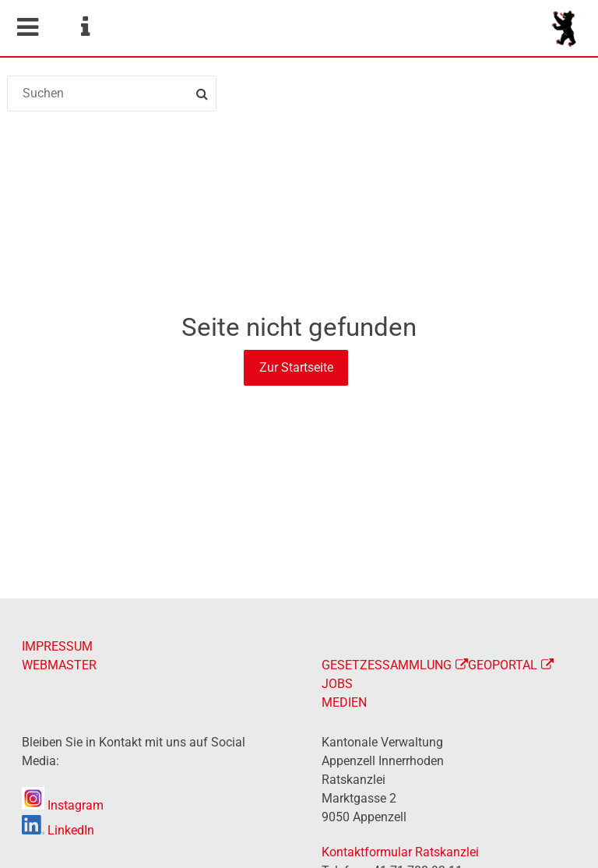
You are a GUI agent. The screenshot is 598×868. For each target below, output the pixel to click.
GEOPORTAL (503, 665)
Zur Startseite (296, 367)
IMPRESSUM (57, 646)
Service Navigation (85, 27)
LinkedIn (58, 830)
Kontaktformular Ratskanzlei (400, 852)
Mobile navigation (27, 27)
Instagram (63, 805)
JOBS (337, 684)
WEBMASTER (59, 665)
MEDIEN (344, 702)
